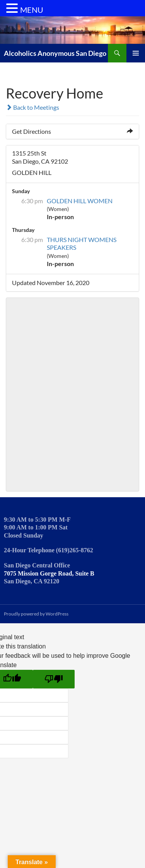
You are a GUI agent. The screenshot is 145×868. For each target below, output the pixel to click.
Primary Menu (136, 53)
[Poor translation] (54, 679)
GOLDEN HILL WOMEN (80, 201)
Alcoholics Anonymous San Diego (55, 53)
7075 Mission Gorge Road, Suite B (49, 573)
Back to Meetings (32, 107)
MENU (32, 10)
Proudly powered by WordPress (36, 614)
